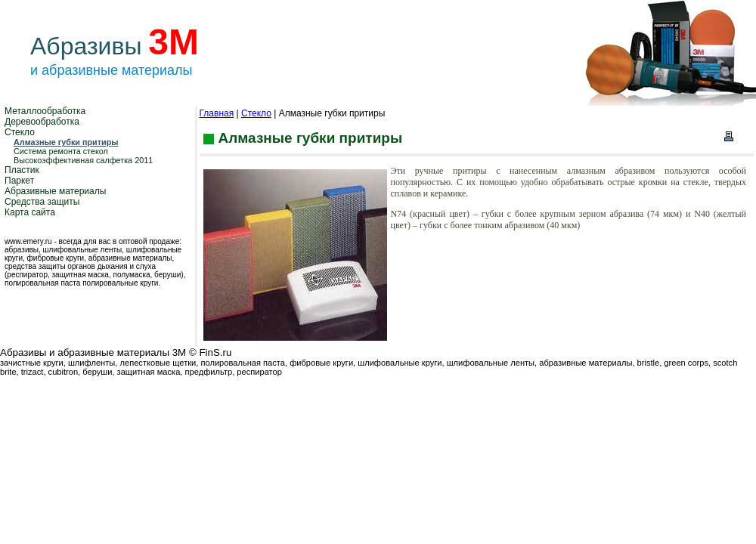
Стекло (20, 132)
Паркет (19, 181)
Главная (217, 113)
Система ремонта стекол (61, 151)
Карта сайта (30, 212)
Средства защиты (42, 202)
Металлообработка (45, 111)
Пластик (22, 170)
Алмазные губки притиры (66, 142)
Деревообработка (42, 122)
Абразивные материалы (55, 191)
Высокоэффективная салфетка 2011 (83, 160)
